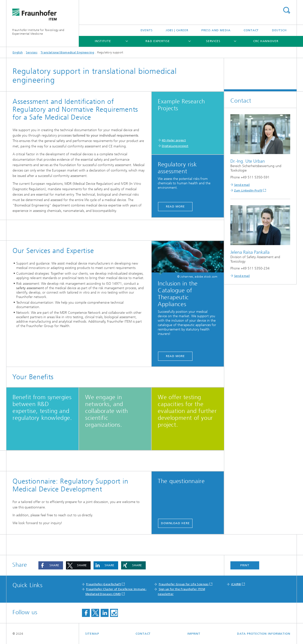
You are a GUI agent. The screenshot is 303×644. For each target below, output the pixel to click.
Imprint (194, 634)
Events (147, 30)
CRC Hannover (266, 41)
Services (213, 41)
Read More (175, 206)
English (18, 52)
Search (287, 10)
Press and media (216, 30)
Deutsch (279, 30)
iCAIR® (236, 584)
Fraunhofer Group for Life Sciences (184, 584)
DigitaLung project (175, 146)
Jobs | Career (177, 30)
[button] (51, 565)
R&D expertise (158, 41)
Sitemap (92, 634)
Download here (175, 523)
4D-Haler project (174, 140)
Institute (103, 41)
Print (245, 565)
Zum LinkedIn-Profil (248, 190)
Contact (251, 30)
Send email (242, 185)
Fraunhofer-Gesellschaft (104, 584)
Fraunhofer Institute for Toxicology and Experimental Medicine (38, 32)
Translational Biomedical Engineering (67, 52)
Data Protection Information (264, 634)
